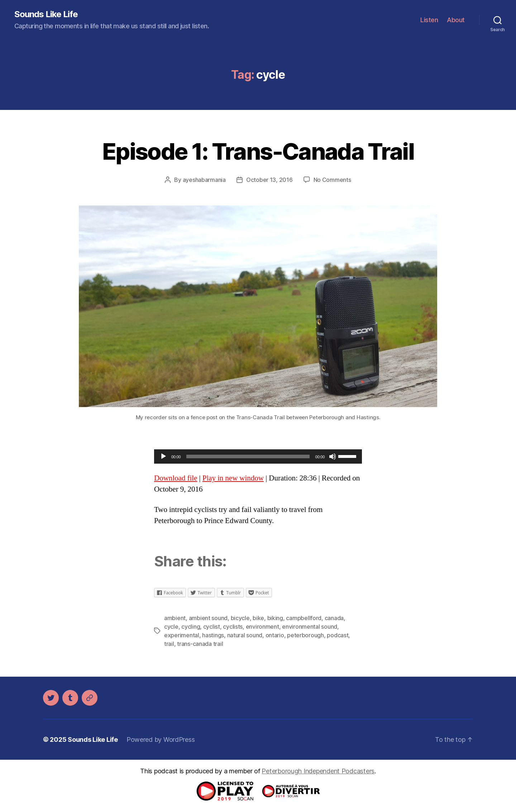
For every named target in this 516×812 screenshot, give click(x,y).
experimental (182, 635)
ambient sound (208, 618)
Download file (176, 478)
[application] (258, 456)
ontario (275, 635)
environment (262, 627)
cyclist (212, 627)
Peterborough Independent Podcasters (318, 771)
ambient (175, 618)
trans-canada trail (200, 644)
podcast (338, 635)
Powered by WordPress (161, 739)
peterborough (305, 635)
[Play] (163, 456)
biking (275, 618)
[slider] (248, 456)
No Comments (332, 180)
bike (258, 618)
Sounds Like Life (46, 14)
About (456, 20)
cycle (171, 627)
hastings (213, 635)
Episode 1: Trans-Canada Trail (258, 151)
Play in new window (233, 478)
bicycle (240, 618)
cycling (191, 627)
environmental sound (310, 627)
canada (334, 618)
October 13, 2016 (269, 180)
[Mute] (333, 456)
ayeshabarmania (204, 180)
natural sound (245, 635)
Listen (429, 20)
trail (169, 644)
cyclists (233, 627)
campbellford (304, 618)
